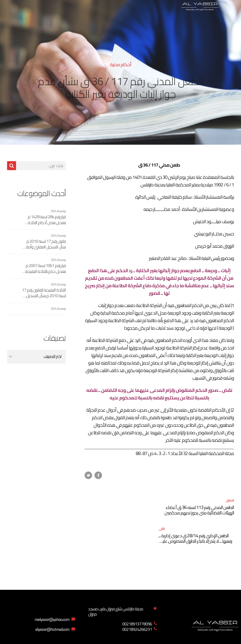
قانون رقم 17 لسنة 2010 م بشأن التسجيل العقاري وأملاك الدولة (44, 244)
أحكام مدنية (121, 64)
